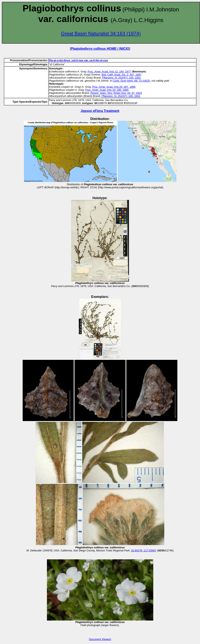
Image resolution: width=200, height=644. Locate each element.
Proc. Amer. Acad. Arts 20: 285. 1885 (107, 90)
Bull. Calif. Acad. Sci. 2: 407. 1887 (121, 75)
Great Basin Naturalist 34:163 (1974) (101, 34)
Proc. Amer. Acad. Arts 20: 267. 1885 (114, 87)
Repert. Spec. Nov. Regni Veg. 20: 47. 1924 (116, 93)
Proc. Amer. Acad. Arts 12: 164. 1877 (109, 71)
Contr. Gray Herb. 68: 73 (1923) (131, 81)
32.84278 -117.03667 (144, 550)
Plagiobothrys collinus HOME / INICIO (100, 49)
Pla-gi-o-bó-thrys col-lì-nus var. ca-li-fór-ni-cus (78, 60)
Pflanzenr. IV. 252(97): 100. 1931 (121, 78)
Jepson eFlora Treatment (100, 111)
